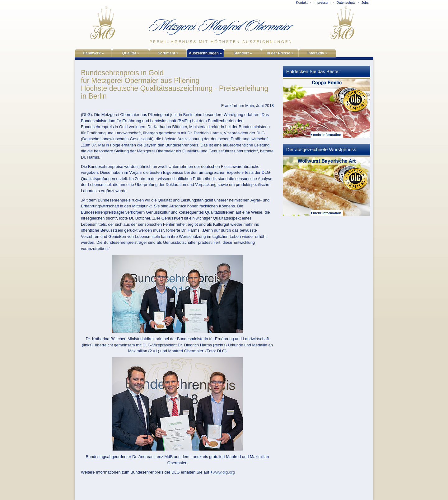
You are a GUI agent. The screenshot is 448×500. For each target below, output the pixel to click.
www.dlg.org (224, 472)
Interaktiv (317, 53)
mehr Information (327, 135)
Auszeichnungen (205, 53)
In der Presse (280, 53)
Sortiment (168, 53)
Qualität (131, 53)
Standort (243, 53)
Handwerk (93, 53)
